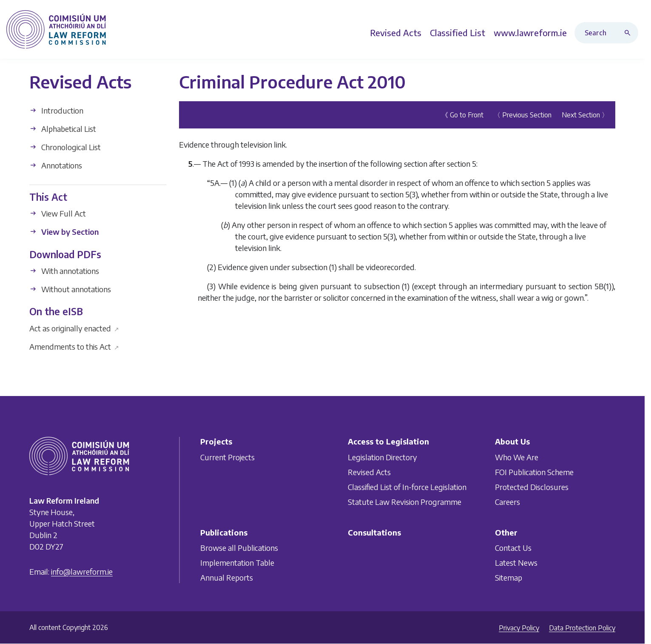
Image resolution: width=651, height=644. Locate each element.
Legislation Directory (382, 457)
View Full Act (58, 213)
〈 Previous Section (523, 115)
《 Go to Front (462, 115)
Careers (507, 502)
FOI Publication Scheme (534, 472)
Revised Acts (369, 472)
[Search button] (629, 33)
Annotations (56, 165)
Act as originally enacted (74, 328)
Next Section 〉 (585, 115)
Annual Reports (227, 577)
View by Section (64, 232)
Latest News (516, 563)
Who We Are (517, 457)
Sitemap (509, 577)
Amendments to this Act (74, 346)
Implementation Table (237, 563)
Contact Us (513, 548)
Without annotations (70, 289)
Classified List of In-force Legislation (407, 487)
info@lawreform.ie (82, 571)
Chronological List (65, 147)
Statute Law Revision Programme (405, 502)
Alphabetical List (63, 129)
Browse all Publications (239, 548)
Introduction (56, 110)
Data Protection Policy (582, 628)
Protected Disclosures (532, 487)
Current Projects (227, 457)
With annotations (64, 271)
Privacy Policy (519, 628)
